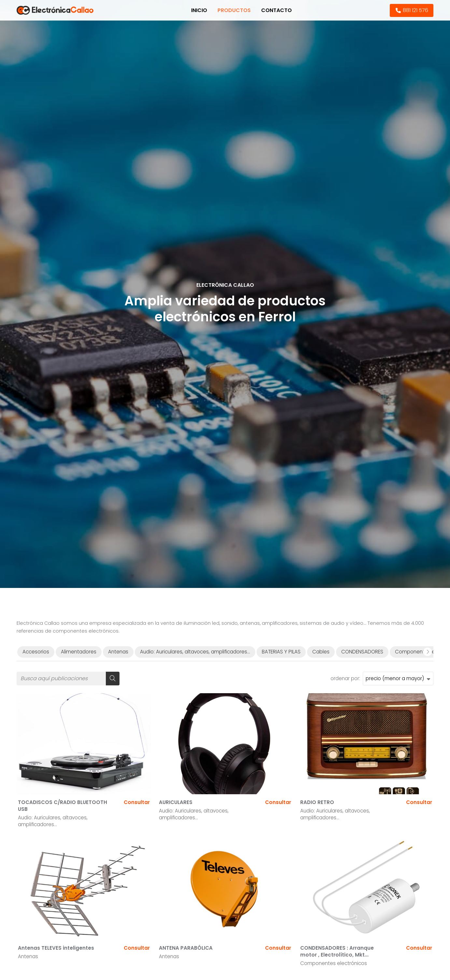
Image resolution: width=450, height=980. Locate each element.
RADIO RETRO (317, 802)
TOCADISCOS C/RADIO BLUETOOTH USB (63, 806)
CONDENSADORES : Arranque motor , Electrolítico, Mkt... (337, 951)
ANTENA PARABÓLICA (186, 948)
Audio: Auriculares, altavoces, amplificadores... (53, 821)
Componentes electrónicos (334, 963)
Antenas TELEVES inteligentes (56, 948)
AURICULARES (176, 802)
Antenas (28, 956)
